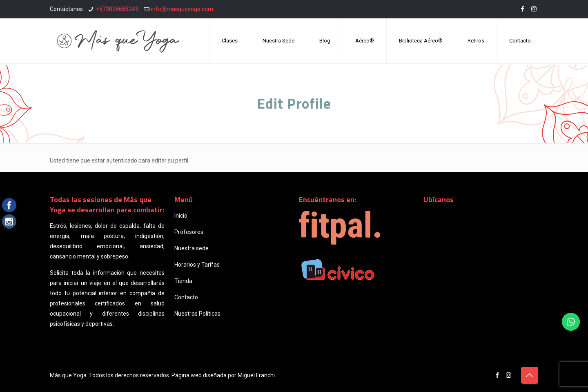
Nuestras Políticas (197, 314)
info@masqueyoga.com (182, 9)
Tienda (183, 281)
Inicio (181, 216)
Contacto (186, 297)
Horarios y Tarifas (197, 265)
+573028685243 (117, 9)
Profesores (189, 232)
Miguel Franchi (256, 375)
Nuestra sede (192, 248)
